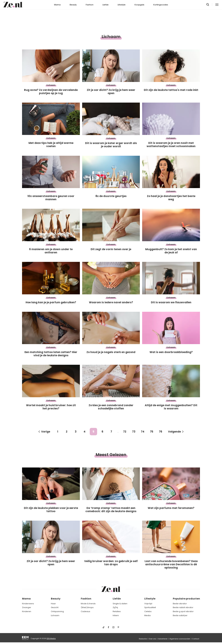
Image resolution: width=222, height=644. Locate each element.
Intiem (116, 615)
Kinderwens (28, 604)
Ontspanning (57, 611)
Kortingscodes (161, 5)
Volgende (174, 432)
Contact (196, 639)
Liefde (106, 5)
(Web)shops (87, 607)
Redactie (143, 639)
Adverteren (163, 639)
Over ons (152, 639)
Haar (53, 604)
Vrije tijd (148, 604)
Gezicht (55, 607)
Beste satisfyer (180, 615)
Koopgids (139, 5)
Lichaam (55, 615)
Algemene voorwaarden (180, 639)
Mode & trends (88, 604)
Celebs (148, 611)
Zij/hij (115, 607)
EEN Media (51, 638)
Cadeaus (85, 611)
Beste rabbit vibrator (183, 607)
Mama (57, 5)
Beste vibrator (180, 604)
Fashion (90, 5)
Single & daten (120, 604)
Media (147, 615)
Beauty (73, 5)
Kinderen (27, 611)
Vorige (46, 432)
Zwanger (27, 607)
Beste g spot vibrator (183, 611)
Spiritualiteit (150, 607)
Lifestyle (122, 5)
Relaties (117, 611)
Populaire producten (186, 599)
